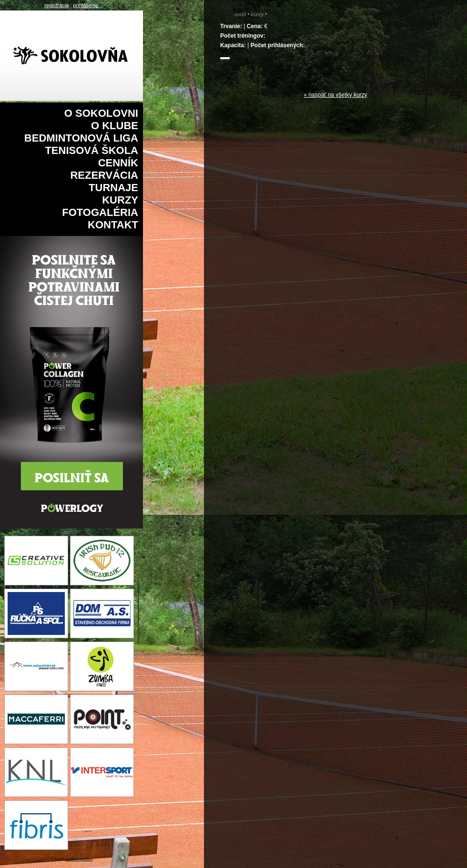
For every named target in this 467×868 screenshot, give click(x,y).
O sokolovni (101, 113)
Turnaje (113, 188)
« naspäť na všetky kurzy (335, 95)
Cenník (118, 163)
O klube (115, 126)
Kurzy (120, 200)
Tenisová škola (91, 150)
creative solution (79, 859)
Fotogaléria (100, 212)
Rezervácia (104, 175)
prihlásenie (86, 5)
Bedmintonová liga (81, 138)
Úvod (240, 14)
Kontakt (113, 225)
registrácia (56, 5)
